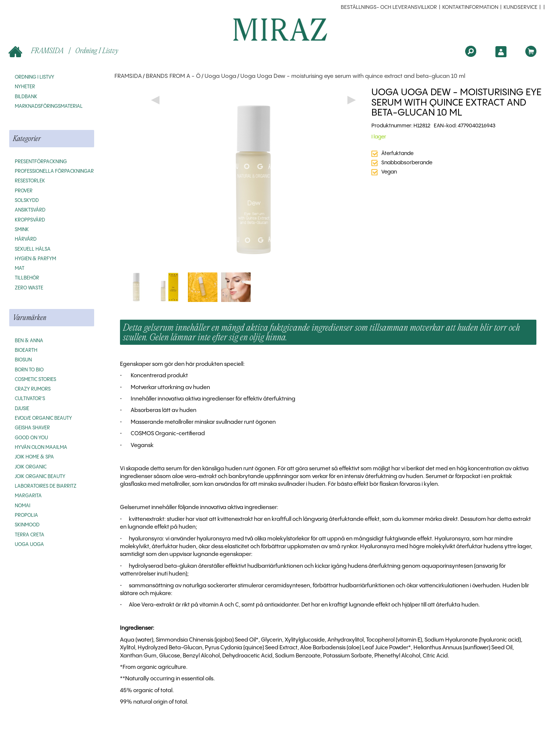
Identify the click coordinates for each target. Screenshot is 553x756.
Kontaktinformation (470, 7)
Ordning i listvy (97, 50)
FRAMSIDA (37, 51)
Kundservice (521, 7)
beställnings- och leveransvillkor (389, 7)
